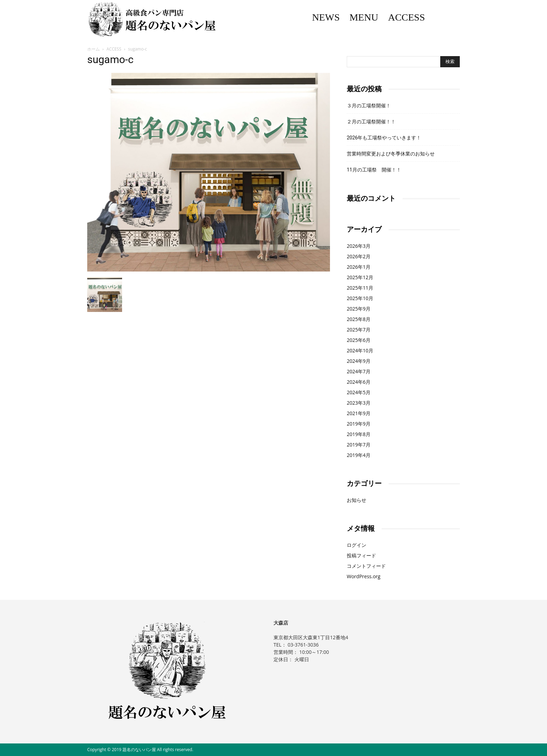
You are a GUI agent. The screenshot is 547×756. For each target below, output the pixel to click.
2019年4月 (359, 455)
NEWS (326, 17)
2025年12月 (360, 277)
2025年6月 (359, 340)
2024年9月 (359, 361)
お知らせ (357, 500)
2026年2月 (359, 256)
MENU (364, 17)
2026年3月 (359, 246)
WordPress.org (364, 576)
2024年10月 (360, 350)
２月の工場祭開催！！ (371, 122)
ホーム (93, 49)
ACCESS (406, 17)
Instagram (455, 17)
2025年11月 (360, 288)
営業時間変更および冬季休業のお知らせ (391, 154)
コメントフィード (366, 566)
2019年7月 (359, 445)
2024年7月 (359, 371)
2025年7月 (359, 330)
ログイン (357, 545)
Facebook (440, 17)
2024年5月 (359, 392)
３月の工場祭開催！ (369, 106)
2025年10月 (360, 298)
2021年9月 (359, 413)
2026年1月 (359, 267)
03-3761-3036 (303, 645)
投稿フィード (361, 555)
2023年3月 (359, 403)
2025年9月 (359, 309)
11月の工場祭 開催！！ (374, 170)
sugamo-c (110, 59)
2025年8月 (359, 319)
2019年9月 (359, 424)
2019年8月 (359, 434)
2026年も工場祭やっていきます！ (384, 138)
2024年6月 (359, 382)
